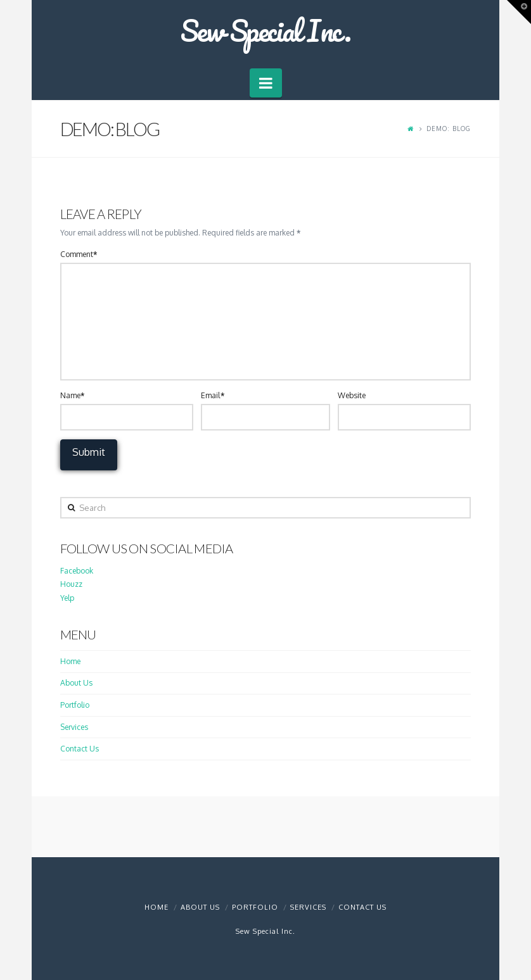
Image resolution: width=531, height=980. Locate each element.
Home (70, 661)
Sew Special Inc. (265, 30)
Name (73, 395)
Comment (79, 254)
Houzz (71, 584)
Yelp (67, 598)
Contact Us (80, 749)
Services (74, 727)
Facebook (77, 571)
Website (352, 395)
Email (213, 395)
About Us (76, 683)
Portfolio (75, 705)
